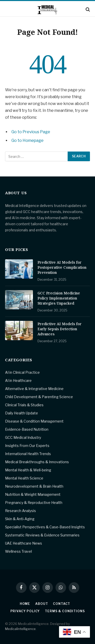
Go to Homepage (27, 140)
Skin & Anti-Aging (20, 519)
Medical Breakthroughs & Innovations (37, 462)
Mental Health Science (24, 478)
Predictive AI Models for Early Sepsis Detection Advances (60, 329)
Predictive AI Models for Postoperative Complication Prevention (62, 267)
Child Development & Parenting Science (39, 397)
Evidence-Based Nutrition (27, 429)
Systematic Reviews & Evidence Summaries (42, 535)
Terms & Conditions (65, 611)
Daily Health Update (22, 413)
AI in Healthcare (18, 380)
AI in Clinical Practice (22, 372)
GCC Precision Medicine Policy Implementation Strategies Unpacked (59, 298)
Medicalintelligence (20, 629)
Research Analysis (21, 511)
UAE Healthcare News (24, 543)
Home (25, 604)
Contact (62, 604)
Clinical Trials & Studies (24, 405)
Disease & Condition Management (34, 421)
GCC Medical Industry (23, 437)
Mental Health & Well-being (28, 470)
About (42, 604)
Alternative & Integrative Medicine (34, 389)
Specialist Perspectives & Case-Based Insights (45, 527)
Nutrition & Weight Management (33, 494)
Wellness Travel (18, 551)
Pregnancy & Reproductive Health (34, 503)
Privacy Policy (25, 611)
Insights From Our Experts (27, 446)
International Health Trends (28, 454)
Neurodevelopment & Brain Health (34, 486)
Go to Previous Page (31, 132)
